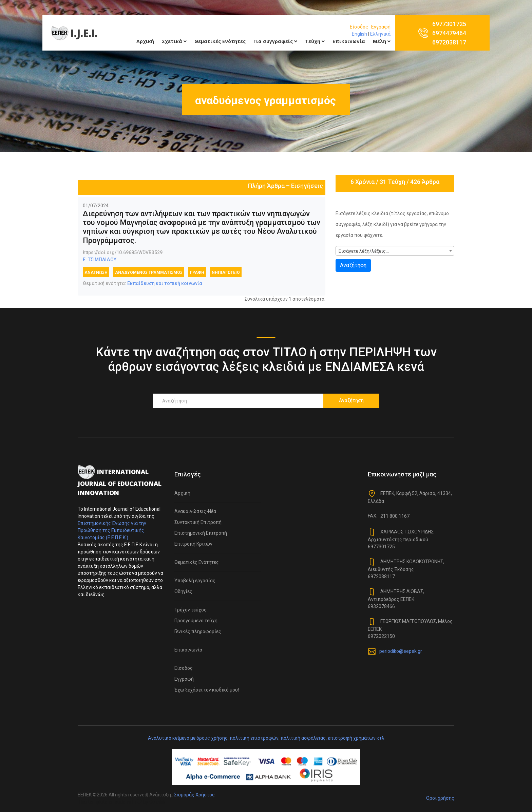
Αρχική (145, 41)
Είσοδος (359, 27)
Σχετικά (174, 41)
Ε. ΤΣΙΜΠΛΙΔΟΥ (100, 260)
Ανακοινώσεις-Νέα (195, 511)
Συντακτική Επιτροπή (198, 522)
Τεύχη (315, 41)
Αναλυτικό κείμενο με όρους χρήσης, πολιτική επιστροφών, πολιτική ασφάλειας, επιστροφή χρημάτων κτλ (266, 738)
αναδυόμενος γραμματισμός (149, 272)
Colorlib (157, 802)
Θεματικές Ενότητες (220, 41)
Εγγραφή (381, 27)
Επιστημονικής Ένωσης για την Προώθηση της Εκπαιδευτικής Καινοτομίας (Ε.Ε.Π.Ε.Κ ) (112, 530)
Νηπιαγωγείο (226, 272)
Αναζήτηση (353, 265)
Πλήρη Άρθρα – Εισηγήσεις (286, 186)
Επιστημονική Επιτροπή (201, 533)
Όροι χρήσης (440, 798)
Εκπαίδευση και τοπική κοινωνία (165, 283)
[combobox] (395, 251)
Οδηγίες (183, 591)
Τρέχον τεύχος (191, 610)
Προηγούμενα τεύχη (196, 621)
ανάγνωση (96, 272)
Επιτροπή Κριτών (193, 544)
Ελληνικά (380, 34)
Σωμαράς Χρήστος (194, 795)
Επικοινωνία (349, 41)
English (359, 34)
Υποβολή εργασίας (195, 581)
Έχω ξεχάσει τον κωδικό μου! (207, 690)
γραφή (197, 272)
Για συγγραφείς (275, 41)
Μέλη (382, 41)
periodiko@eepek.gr (401, 651)
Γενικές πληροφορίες (198, 631)
